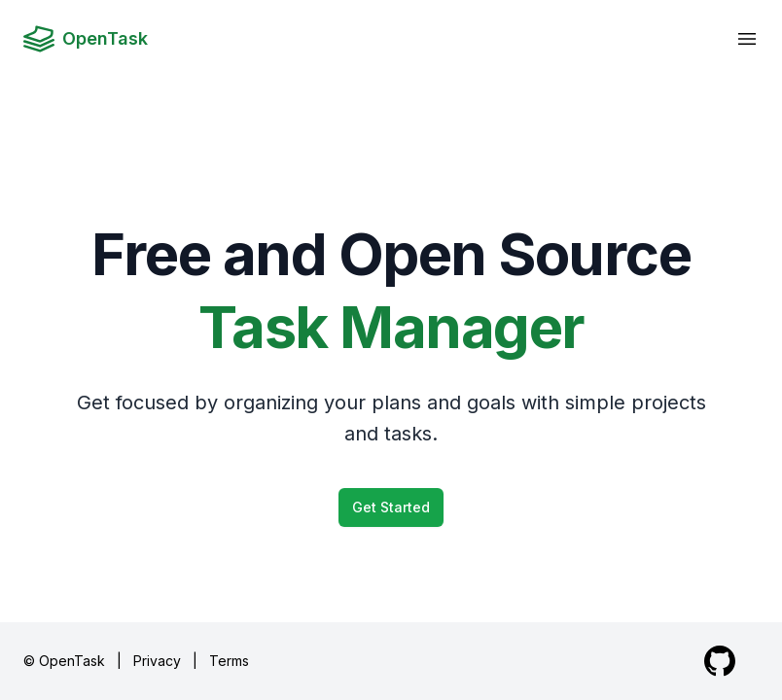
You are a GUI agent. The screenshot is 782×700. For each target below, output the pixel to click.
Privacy (157, 661)
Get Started (391, 507)
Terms (229, 661)
